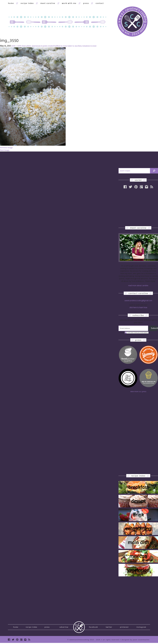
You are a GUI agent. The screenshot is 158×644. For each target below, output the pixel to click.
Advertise (64, 628)
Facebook (93, 628)
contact (98, 3)
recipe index (27, 3)
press (85, 3)
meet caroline (47, 3)
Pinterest (124, 628)
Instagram (141, 628)
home (11, 3)
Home (16, 628)
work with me (68, 3)
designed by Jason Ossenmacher (135, 641)
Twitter (109, 628)
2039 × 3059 (16, 46)
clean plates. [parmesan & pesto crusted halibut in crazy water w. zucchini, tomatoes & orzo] (59, 46)
